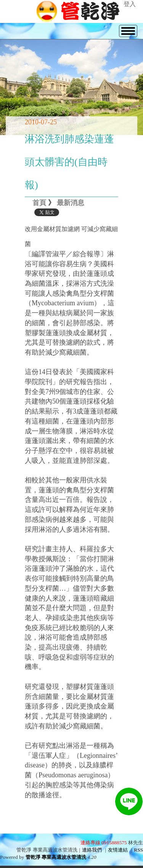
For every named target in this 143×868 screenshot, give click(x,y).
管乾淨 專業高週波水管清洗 (56, 857)
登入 (130, 4)
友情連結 (118, 850)
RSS (138, 850)
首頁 (39, 203)
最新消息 (71, 203)
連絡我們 (92, 850)
